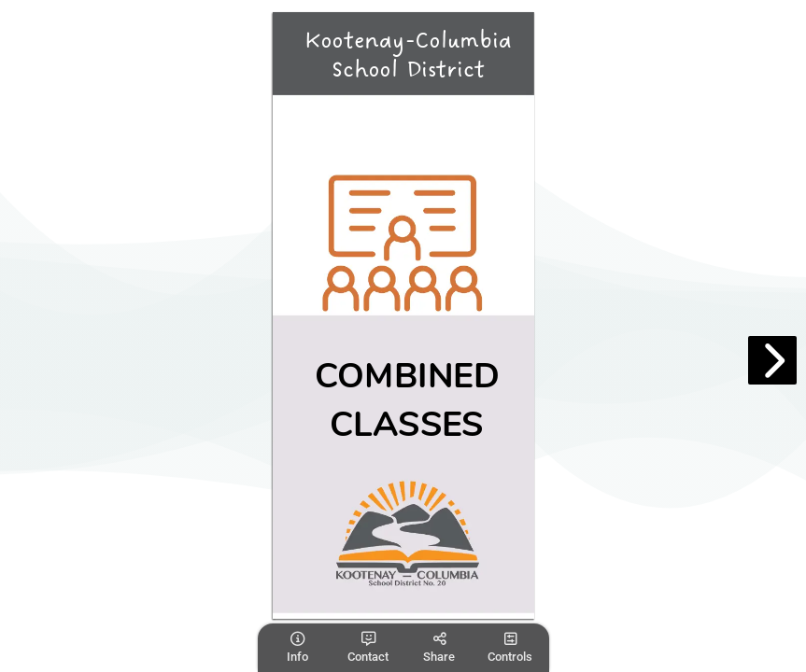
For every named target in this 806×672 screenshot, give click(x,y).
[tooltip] (297, 648)
